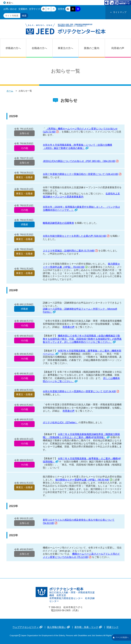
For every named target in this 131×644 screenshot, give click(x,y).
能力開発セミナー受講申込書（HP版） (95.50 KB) (84, 480)
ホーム (10, 91)
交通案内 (23, 9)
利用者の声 (118, 48)
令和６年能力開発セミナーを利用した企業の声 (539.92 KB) (76, 236)
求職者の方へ (13, 48)
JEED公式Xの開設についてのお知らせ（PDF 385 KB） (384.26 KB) (81, 161)
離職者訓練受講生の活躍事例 (58, 223)
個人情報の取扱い (58, 627)
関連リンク (113, 627)
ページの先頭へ (121, 637)
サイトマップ (120, 12)
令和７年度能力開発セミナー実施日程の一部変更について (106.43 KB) (82, 174)
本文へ (10, 3)
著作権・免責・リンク (88, 627)
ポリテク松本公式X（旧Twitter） (60, 422)
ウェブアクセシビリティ (27, 627)
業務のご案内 (92, 48)
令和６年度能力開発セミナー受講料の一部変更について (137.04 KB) (81, 391)
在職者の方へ (39, 48)
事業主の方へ (65, 48)
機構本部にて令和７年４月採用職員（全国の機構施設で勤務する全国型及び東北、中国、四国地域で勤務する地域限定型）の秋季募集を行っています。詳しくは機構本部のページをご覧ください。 (82, 339)
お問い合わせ (10, 9)
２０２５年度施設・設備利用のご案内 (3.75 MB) (70, 251)
